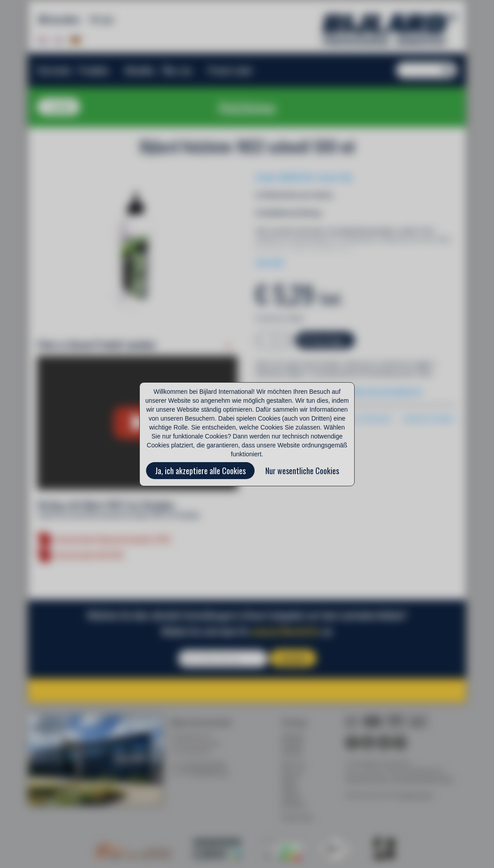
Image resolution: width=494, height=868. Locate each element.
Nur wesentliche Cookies (302, 471)
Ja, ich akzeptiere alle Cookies (200, 471)
